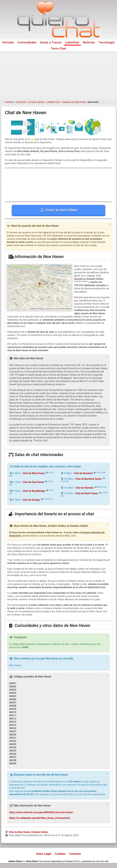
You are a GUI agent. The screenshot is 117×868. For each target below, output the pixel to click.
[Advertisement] (58, 76)
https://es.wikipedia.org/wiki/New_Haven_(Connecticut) (40, 818)
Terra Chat (58, 48)
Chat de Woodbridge (34, 491)
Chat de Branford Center (89, 479)
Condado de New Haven (74, 102)
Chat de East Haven (33, 482)
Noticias (89, 42)
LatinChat (72, 42)
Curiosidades (27, 42)
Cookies (60, 854)
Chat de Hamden (84, 488)
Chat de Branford (83, 473)
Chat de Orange (31, 500)
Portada (8, 42)
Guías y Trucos (51, 42)
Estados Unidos (37, 102)
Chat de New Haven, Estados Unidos (29, 832)
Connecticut (53, 102)
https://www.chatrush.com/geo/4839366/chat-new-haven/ (41, 812)
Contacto (75, 854)
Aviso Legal (44, 854)
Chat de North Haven (87, 493)
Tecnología (107, 42)
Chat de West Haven (34, 473)
